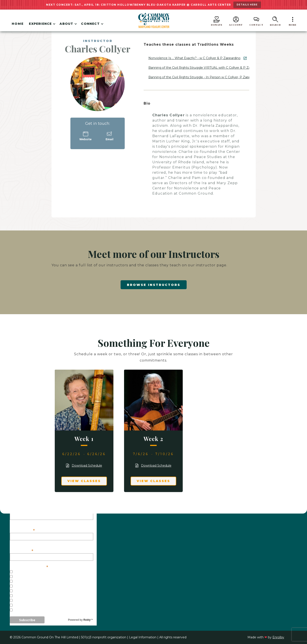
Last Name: (22, 551)
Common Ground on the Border (44, 606)
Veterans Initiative (32, 610)
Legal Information (143, 637)
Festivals (22, 591)
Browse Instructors (154, 285)
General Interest (30, 572)
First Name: (22, 530)
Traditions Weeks (30, 596)
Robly (87, 620)
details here (247, 5)
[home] (154, 21)
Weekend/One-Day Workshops (42, 601)
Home (18, 24)
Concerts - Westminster (37, 586)
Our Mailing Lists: (29, 566)
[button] (42, 24)
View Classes (84, 481)
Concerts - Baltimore (34, 582)
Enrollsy (278, 637)
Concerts (22, 577)
